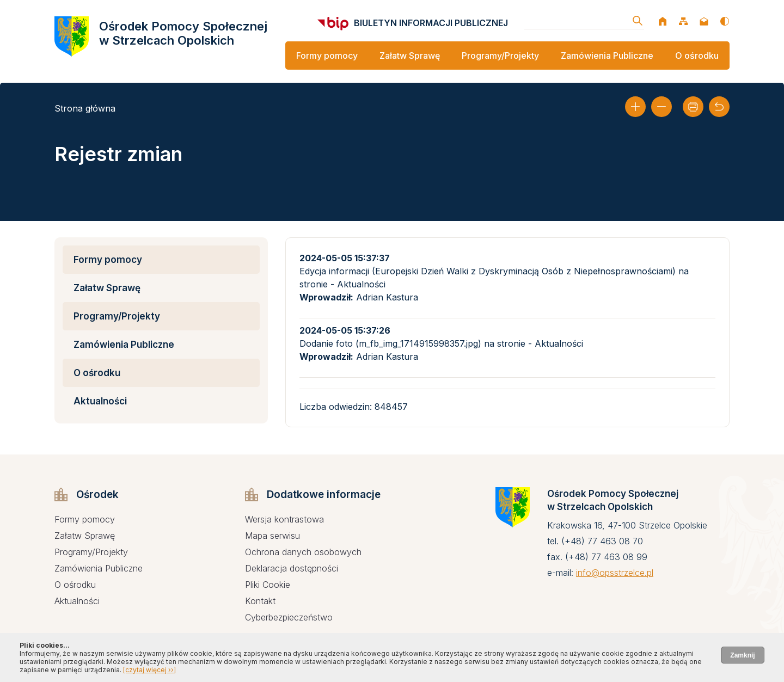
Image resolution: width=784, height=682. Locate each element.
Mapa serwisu (272, 536)
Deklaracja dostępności (292, 568)
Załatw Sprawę (410, 56)
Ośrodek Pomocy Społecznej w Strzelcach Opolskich (183, 33)
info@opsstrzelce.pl (615, 573)
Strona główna (85, 108)
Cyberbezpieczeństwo (289, 617)
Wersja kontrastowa (284, 519)
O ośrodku (697, 56)
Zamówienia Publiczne (607, 56)
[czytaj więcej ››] (149, 670)
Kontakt (260, 601)
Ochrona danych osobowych (303, 552)
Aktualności (100, 401)
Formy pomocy (327, 56)
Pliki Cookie (268, 585)
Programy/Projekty (500, 56)
